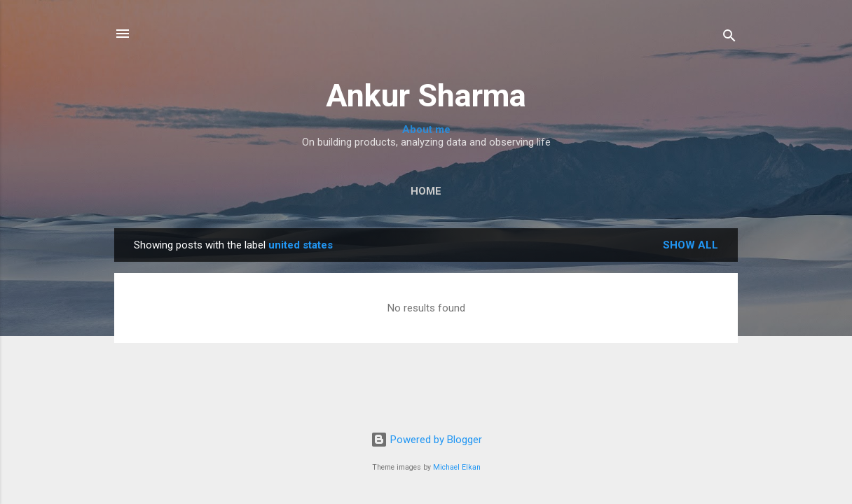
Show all (690, 245)
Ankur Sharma (426, 96)
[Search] (729, 38)
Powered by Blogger (426, 440)
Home (426, 191)
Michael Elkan (457, 467)
